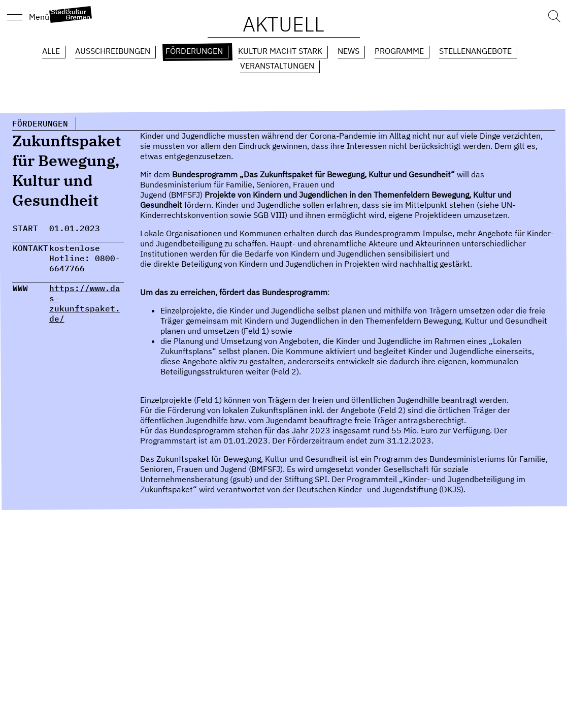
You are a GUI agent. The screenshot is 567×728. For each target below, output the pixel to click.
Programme (399, 51)
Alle (51, 51)
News (348, 51)
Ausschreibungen (113, 51)
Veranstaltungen (277, 66)
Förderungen (194, 51)
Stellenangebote (475, 51)
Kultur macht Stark (280, 51)
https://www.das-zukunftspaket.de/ (85, 303)
